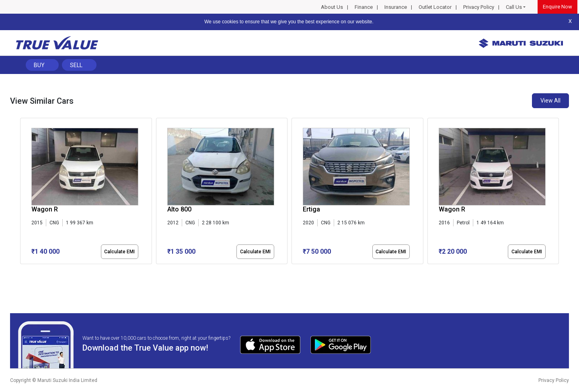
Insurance (396, 7)
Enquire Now (557, 7)
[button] (23, 271)
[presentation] (24, 193)
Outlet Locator (435, 7)
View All (550, 101)
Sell (76, 65)
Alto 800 (179, 209)
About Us (332, 7)
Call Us (514, 7)
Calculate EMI (119, 252)
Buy (39, 65)
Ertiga (311, 209)
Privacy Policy (479, 7)
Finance (364, 7)
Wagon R (45, 209)
